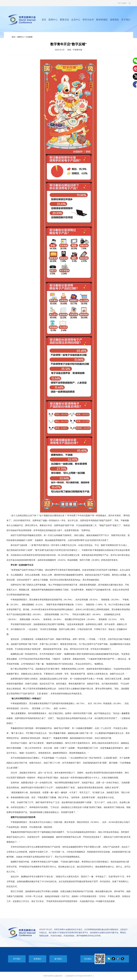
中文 (119, 3)
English (124, 3)
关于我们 (126, 20)
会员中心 (76, 20)
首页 (44, 20)
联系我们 (38, 959)
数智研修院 (102, 20)
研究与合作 (88, 20)
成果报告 (114, 20)
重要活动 (64, 20)
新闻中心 (53, 20)
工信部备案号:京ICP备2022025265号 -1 (79, 976)
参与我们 (58, 959)
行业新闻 (29, 37)
